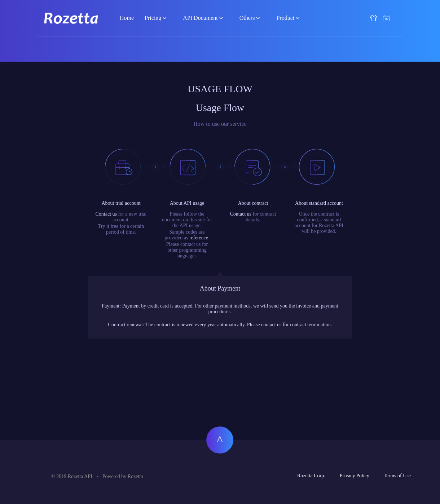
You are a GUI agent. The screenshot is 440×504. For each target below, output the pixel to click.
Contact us (106, 214)
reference (199, 238)
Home (127, 18)
